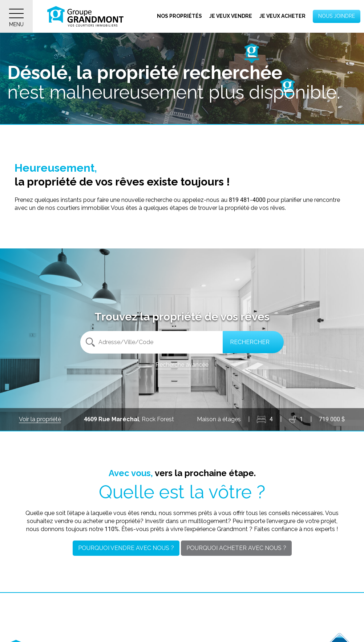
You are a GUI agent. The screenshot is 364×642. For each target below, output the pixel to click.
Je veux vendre (231, 16)
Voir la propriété (40, 419)
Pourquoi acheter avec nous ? (236, 548)
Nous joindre (337, 16)
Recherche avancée (182, 365)
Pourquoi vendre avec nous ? (126, 548)
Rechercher (250, 342)
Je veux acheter (282, 16)
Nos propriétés (179, 16)
